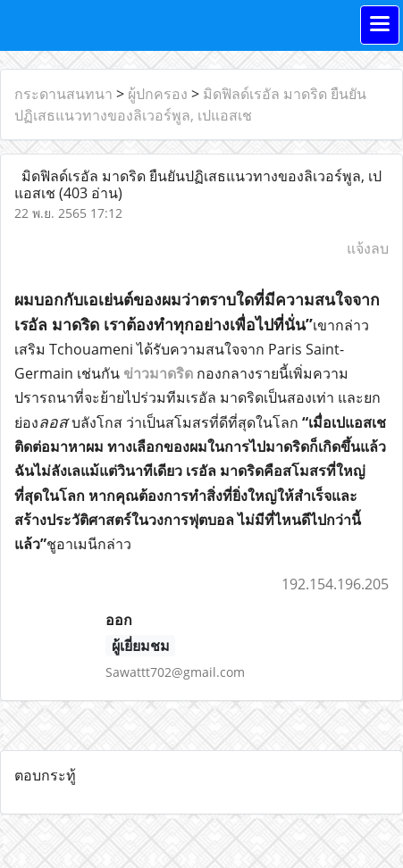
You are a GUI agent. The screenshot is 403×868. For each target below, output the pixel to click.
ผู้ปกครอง (158, 94)
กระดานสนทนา (63, 94)
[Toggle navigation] (380, 25)
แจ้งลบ (368, 248)
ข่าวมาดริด (158, 373)
